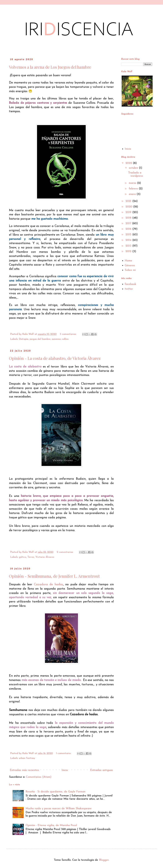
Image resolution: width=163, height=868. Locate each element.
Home (128, 261)
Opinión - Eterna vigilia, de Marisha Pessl (51, 825)
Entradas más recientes (24, 770)
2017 (129, 223)
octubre (134, 168)
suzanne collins (60, 339)
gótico (23, 557)
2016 (129, 229)
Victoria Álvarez (45, 557)
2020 (129, 207)
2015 (129, 235)
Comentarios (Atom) (39, 777)
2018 (129, 218)
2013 (129, 246)
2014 (129, 240)
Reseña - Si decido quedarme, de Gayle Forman (55, 792)
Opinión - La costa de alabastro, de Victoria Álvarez (55, 358)
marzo (133, 183)
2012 (129, 251)
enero (133, 194)
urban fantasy (27, 758)
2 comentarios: (65, 552)
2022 (129, 163)
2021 (129, 201)
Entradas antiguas (102, 770)
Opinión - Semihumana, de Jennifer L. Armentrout (54, 576)
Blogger (104, 860)
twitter (129, 289)
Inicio (65, 770)
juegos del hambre (40, 339)
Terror (31, 557)
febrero (134, 189)
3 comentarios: (68, 334)
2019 (129, 212)
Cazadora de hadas (48, 584)
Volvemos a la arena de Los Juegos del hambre (50, 67)
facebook (130, 284)
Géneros (130, 266)
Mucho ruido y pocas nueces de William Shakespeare (59, 809)
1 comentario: (64, 753)
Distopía (24, 339)
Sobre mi (130, 270)
